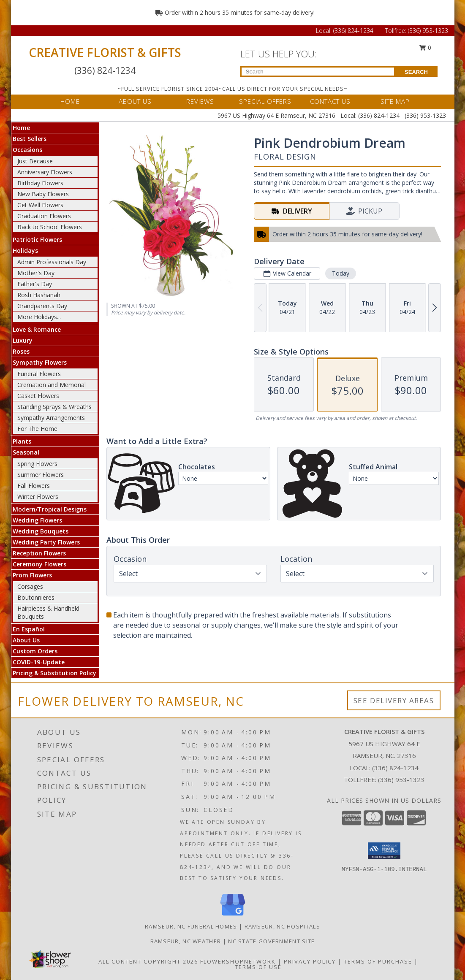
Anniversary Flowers (45, 172)
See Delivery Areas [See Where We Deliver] (394, 700)
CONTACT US (330, 101)
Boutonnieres (36, 597)
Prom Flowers (32, 575)
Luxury (23, 340)
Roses (21, 351)
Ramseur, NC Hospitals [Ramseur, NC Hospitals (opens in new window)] (282, 926)
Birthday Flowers (40, 183)
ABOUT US (135, 101)
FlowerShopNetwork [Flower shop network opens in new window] (238, 961)
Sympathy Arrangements (51, 418)
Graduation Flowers (44, 216)
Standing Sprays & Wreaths (54, 407)
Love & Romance (37, 329)
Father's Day (35, 284)
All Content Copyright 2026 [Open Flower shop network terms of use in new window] (148, 961)
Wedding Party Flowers (46, 542)
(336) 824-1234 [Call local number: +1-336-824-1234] (395, 768)
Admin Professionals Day (52, 262)
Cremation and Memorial (52, 385)
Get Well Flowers (40, 205)
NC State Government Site (271, 941)
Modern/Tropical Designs (50, 509)
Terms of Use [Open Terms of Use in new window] (258, 967)
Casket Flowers (38, 396)
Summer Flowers (41, 475)
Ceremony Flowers (39, 564)
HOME (70, 101)
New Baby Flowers (43, 194)
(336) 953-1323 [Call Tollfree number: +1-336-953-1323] (428, 31)
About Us (26, 640)
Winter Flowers (38, 497)
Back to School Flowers (50, 227)
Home (21, 128)
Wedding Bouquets (41, 531)
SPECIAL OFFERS (265, 101)
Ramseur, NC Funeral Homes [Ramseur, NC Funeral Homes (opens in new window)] (191, 926)
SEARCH (416, 72)
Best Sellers (30, 139)
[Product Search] (318, 72)
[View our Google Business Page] (233, 916)
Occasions (27, 150)
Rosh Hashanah (39, 295)
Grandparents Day (42, 306)
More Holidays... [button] (39, 317)
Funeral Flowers (39, 374)
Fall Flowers (34, 486)
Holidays (25, 250)
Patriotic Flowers (37, 240)
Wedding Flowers (37, 520)
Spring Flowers (37, 464)
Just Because (35, 161)
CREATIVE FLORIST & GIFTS (105, 52)
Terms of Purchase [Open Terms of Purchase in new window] (378, 961)
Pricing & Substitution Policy (54, 673)
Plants (22, 441)
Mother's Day (36, 273)
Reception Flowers (39, 553)
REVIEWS (200, 101)
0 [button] (425, 47)
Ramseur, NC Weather (186, 941)
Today (340, 273)
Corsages (30, 586)
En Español (29, 629)
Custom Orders (35, 651)
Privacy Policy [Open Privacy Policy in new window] (310, 961)
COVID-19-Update (39, 662)
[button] (384, 851)
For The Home (37, 429)
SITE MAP (395, 101)
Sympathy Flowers (40, 362)
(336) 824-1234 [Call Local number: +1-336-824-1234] (354, 31)
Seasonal (26, 452)
